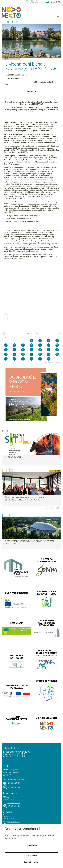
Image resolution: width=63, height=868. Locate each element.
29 (31, 359)
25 (57, 354)
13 (14, 350)
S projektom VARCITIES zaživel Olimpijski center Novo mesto (29, 542)
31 (49, 359)
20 (14, 354)
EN (37, 2)
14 (23, 350)
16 (40, 350)
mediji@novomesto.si (13, 822)
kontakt (32, 2)
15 (31, 350)
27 (14, 359)
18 (57, 350)
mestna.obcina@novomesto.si (16, 779)
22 (31, 354)
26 (6, 359)
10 (49, 345)
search (27, 2)
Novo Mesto (16, 13)
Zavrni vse (31, 856)
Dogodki (6, 59)
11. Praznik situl (13, 457)
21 (23, 354)
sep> (59, 333)
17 (49, 350)
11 (57, 345)
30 (40, 359)
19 (6, 354)
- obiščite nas (52, 2)
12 (6, 350)
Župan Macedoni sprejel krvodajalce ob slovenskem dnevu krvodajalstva (26, 499)
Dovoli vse (31, 845)
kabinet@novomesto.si (14, 803)
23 (40, 354)
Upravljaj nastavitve (32, 862)
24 (49, 354)
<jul (4, 333)
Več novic (51, 508)
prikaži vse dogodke (52, 362)
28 (23, 359)
